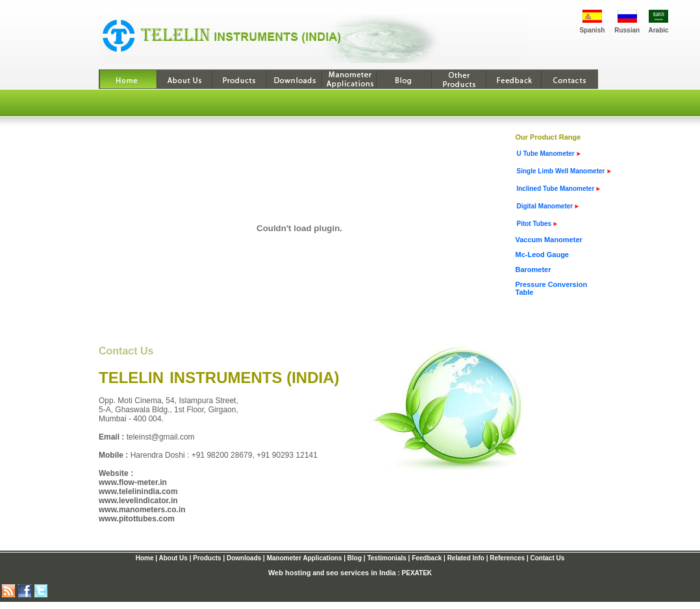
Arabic (658, 30)
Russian (627, 30)
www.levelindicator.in (138, 501)
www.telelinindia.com (138, 491)
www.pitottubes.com (137, 519)
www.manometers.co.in (142, 510)
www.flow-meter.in (133, 482)
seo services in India (361, 573)
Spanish (592, 30)
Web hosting (290, 573)
